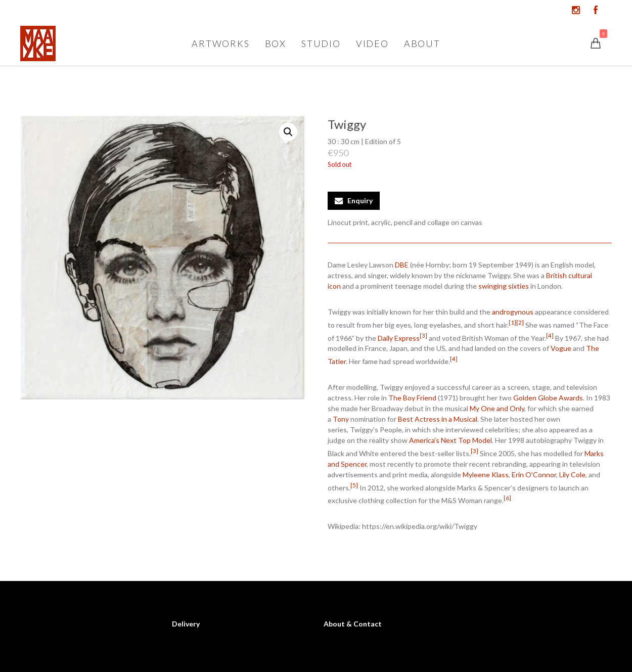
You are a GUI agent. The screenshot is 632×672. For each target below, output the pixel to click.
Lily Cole (572, 475)
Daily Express (399, 338)
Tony (341, 419)
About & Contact (353, 624)
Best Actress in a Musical (438, 419)
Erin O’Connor (534, 475)
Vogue (561, 348)
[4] (550, 335)
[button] (288, 132)
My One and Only (497, 408)
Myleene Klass (486, 475)
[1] (512, 322)
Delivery (186, 624)
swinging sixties (504, 286)
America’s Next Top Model (450, 440)
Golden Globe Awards (548, 398)
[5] (354, 485)
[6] (507, 498)
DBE (402, 265)
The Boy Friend (412, 398)
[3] (423, 335)
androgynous (513, 312)
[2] (520, 322)
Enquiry (360, 200)
